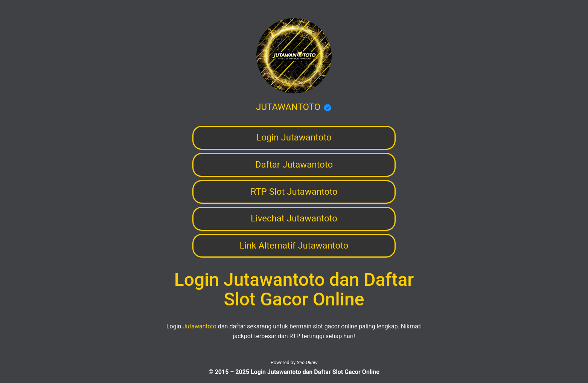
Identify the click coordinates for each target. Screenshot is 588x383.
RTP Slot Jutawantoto (294, 192)
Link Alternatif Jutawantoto (294, 246)
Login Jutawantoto (294, 137)
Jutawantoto (200, 326)
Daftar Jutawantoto (294, 165)
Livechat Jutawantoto (294, 218)
